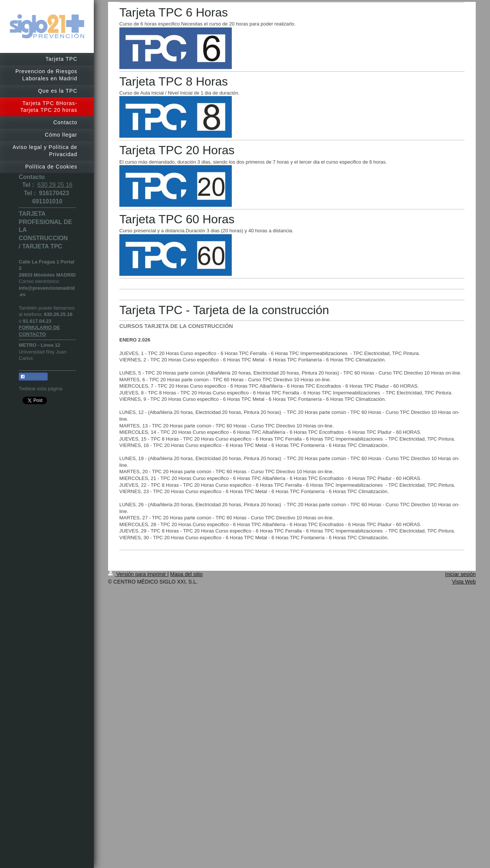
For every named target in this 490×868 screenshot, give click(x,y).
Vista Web (464, 582)
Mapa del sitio (186, 574)
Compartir (33, 377)
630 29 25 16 (55, 185)
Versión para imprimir (138, 574)
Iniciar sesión (460, 574)
